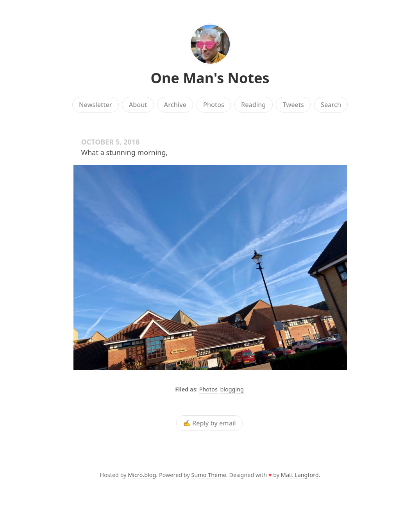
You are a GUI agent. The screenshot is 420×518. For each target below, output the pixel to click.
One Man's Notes (210, 78)
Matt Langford (300, 475)
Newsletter (96, 105)
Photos (214, 105)
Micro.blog (142, 475)
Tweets (293, 105)
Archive (175, 105)
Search (331, 105)
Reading (253, 105)
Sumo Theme (209, 475)
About (138, 105)
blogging (232, 389)
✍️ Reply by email (209, 423)
